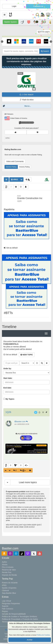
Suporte (5, 606)
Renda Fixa (7, 572)
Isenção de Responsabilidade (14, 614)
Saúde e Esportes (9, 588)
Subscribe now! (26, 123)
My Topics (10, 399)
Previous (2, 42)
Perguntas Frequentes (11, 603)
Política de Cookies (43, 635)
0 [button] (11, 465)
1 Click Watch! (26, 95)
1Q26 (8, 412)
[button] (5, 15)
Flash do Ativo (27, 100)
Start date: (8, 378)
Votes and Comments (15, 161)
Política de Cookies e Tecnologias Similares (20, 617)
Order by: (7, 369)
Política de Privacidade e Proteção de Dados (20, 619)
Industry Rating (24, 167)
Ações (4, 562)
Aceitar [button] (30, 640)
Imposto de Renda (9, 575)
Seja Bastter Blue (9, 593)
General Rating (11, 167)
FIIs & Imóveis (8, 567)
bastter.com (21, 422)
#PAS (4, 585)
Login (14, 6)
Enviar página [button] (44, 32)
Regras (5, 611)
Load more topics (28, 482)
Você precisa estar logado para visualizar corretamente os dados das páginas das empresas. (26, 61)
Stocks (5, 565)
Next (51, 42)
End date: (8, 388)
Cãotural (5, 590)
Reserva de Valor (9, 570)
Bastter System (11, 22)
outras (7, 138)
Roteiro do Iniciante (10, 583)
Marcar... (28, 106)
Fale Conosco (8, 609)
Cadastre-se (38, 6)
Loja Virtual (6, 601)
